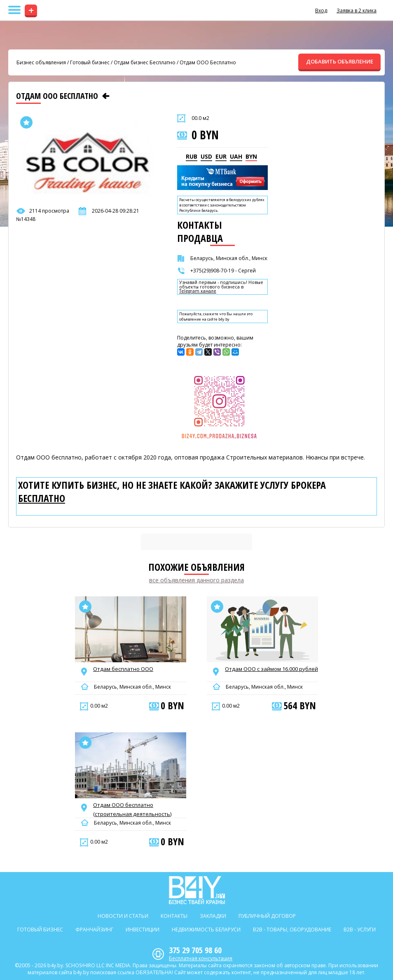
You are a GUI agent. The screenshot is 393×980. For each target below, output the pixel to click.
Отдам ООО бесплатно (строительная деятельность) (132, 809)
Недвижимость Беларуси (206, 930)
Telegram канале (198, 291)
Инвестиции (143, 930)
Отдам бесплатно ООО (123, 669)
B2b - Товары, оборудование (292, 930)
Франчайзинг (94, 930)
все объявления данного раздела (196, 580)
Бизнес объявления (41, 62)
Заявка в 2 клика (357, 11)
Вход (321, 11)
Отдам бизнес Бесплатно (145, 62)
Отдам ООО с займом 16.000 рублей (271, 669)
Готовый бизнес (90, 62)
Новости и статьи (123, 916)
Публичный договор (267, 916)
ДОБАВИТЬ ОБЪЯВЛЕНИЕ (340, 61)
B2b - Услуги (360, 930)
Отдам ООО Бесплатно (208, 62)
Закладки (213, 916)
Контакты (174, 916)
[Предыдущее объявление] (106, 96)
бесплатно (42, 498)
